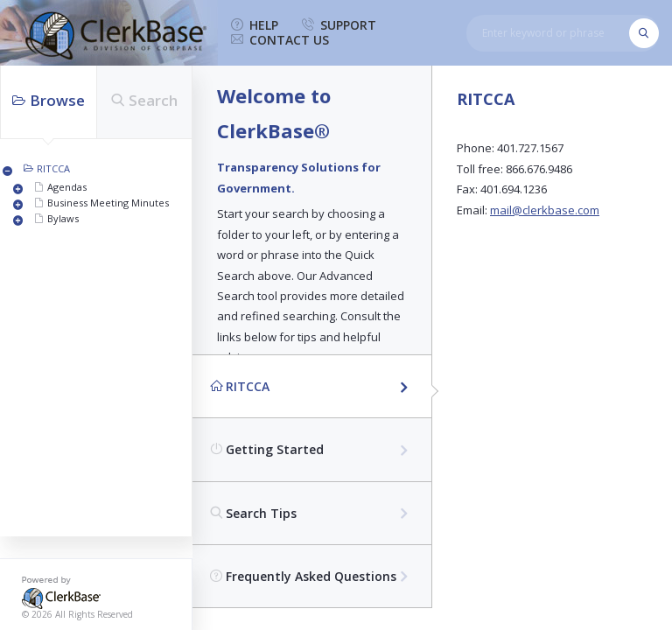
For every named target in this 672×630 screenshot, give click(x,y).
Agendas (67, 187)
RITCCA (53, 168)
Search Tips (253, 513)
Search (144, 100)
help (255, 26)
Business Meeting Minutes (108, 203)
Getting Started (267, 449)
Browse (49, 100)
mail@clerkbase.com (545, 210)
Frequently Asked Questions (303, 576)
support (339, 26)
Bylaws (63, 218)
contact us (280, 41)
